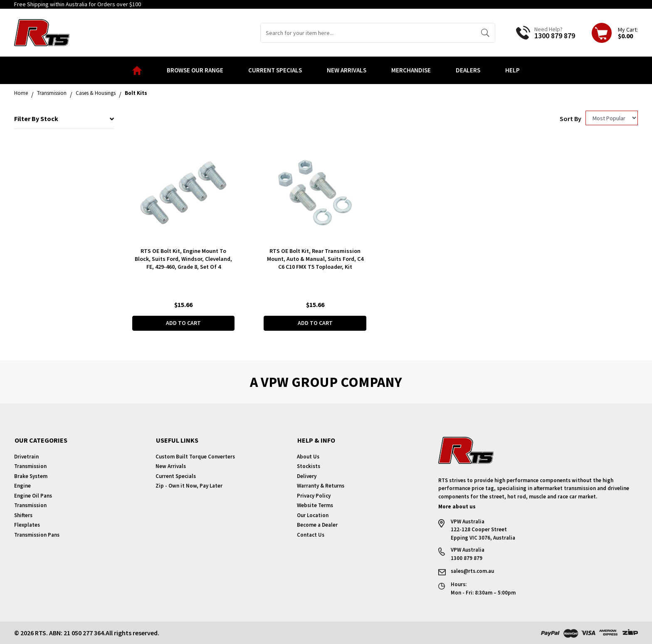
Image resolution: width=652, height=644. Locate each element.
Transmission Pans (37, 535)
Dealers (468, 70)
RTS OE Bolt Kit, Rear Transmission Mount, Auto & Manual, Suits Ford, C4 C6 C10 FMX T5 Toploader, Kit (315, 259)
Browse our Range (195, 70)
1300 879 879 (555, 36)
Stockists (309, 466)
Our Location (313, 515)
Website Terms (315, 505)
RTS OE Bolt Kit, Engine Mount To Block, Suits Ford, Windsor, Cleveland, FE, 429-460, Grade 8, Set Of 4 (183, 259)
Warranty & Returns (321, 486)
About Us (308, 457)
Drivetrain (26, 457)
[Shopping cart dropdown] (615, 33)
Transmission (30, 466)
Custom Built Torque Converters (195, 457)
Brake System (31, 476)
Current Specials (275, 70)
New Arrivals (347, 70)
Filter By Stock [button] (64, 119)
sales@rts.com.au (472, 571)
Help (512, 70)
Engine (22, 486)
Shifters (23, 515)
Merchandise (411, 70)
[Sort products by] (612, 118)
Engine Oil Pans (33, 496)
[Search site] (485, 33)
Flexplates (27, 525)
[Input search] (368, 33)
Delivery (307, 476)
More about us (457, 507)
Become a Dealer (317, 525)
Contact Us (311, 535)
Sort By (570, 119)
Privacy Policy (314, 496)
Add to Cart (183, 323)
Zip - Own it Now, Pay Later (189, 486)
